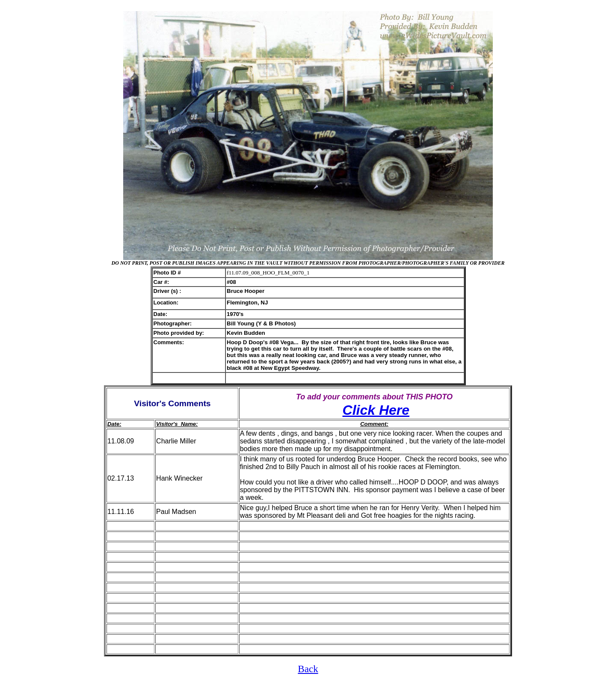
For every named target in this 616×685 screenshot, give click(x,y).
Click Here (376, 410)
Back (308, 669)
